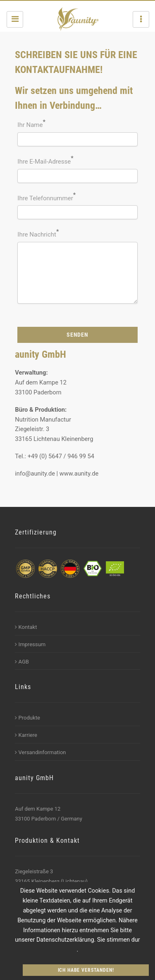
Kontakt (26, 627)
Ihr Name (30, 125)
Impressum (30, 644)
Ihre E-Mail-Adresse (44, 162)
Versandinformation (40, 752)
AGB (22, 662)
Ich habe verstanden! (86, 970)
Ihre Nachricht (37, 234)
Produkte (27, 718)
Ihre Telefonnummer (45, 198)
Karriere (26, 735)
